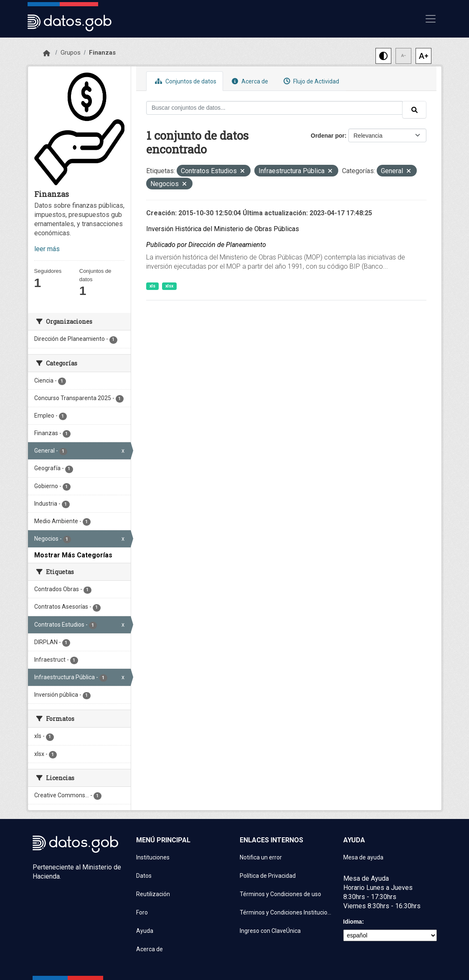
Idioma (353, 922)
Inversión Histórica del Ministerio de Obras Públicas (223, 229)
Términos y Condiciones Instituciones (286, 912)
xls (152, 286)
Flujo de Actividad (310, 81)
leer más (47, 249)
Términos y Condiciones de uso (280, 894)
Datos (144, 876)
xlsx (169, 286)
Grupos (71, 53)
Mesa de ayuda (363, 857)
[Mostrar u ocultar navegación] (431, 19)
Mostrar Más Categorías (73, 555)
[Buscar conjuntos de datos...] (274, 108)
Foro (142, 912)
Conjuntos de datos (185, 81)
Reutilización (153, 894)
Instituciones (153, 857)
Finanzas (102, 53)
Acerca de (249, 81)
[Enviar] (414, 110)
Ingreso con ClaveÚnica (270, 931)
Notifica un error (261, 857)
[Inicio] (47, 53)
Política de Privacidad (268, 876)
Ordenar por (328, 136)
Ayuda (145, 931)
